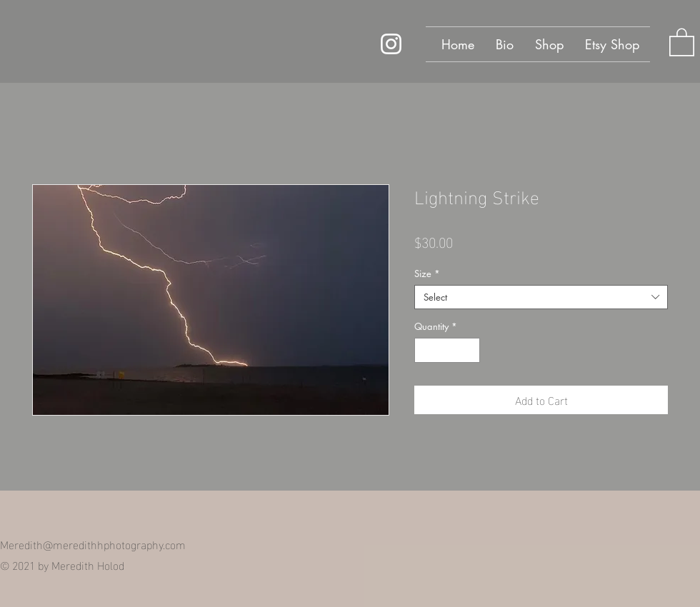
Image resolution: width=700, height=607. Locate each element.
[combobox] (541, 297)
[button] (682, 41)
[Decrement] (425, 351)
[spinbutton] (447, 351)
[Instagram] (391, 44)
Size (427, 274)
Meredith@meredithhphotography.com (93, 544)
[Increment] (470, 351)
